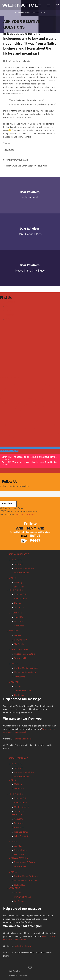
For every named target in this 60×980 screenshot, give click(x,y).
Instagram (10, 315)
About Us (18, 617)
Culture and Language (21, 166)
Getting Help (20, 677)
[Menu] (39, 5)
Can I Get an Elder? (30, 234)
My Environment (22, 573)
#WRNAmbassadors (18, 976)
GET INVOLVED (16, 590)
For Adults (19, 622)
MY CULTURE (15, 560)
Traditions (19, 564)
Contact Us (19, 608)
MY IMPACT (14, 682)
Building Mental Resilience (26, 668)
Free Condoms (21, 832)
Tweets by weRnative (9, 378)
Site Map (18, 636)
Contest (18, 603)
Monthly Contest (22, 807)
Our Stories (19, 695)
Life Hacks (19, 587)
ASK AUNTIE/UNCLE (18, 759)
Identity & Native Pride (24, 569)
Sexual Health (20, 659)
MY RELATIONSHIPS (18, 650)
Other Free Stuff (21, 837)
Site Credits (19, 644)
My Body (18, 583)
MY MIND (13, 664)
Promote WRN (21, 595)
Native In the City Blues (30, 271)
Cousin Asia (23, 160)
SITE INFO (13, 631)
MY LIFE (12, 578)
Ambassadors (20, 599)
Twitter (8, 306)
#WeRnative (14, 971)
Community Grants (23, 691)
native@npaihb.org (23, 739)
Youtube (9, 311)
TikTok (8, 319)
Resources (19, 626)
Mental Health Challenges (26, 673)
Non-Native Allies (40, 166)
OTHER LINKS (15, 613)
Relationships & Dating (24, 654)
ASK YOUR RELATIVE (19, 555)
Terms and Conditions (24, 515)
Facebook (10, 302)
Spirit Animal (30, 198)
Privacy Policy (20, 640)
